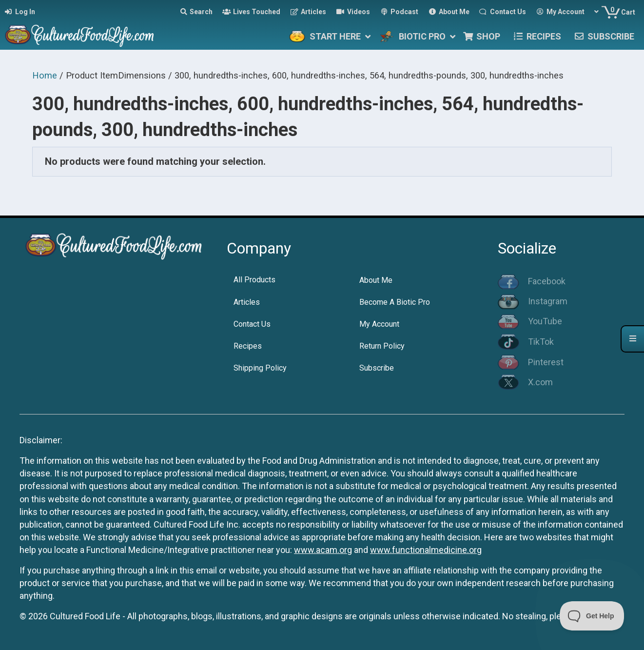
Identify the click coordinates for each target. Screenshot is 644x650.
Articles (247, 302)
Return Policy (382, 346)
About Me (376, 280)
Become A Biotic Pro (395, 302)
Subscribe (377, 368)
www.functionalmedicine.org (426, 550)
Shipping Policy (260, 368)
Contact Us (252, 324)
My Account (379, 324)
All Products (254, 280)
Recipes (248, 346)
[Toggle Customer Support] (592, 616)
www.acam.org (323, 550)
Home (45, 75)
